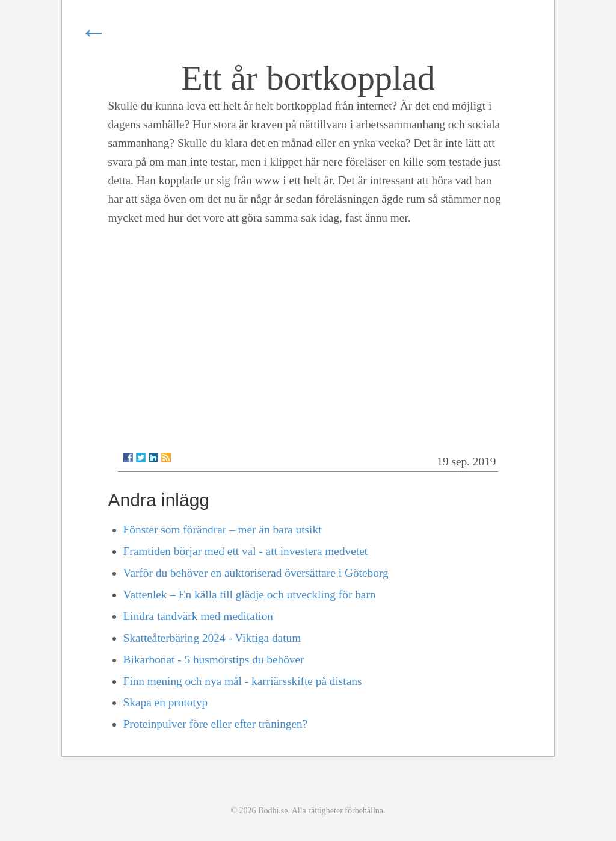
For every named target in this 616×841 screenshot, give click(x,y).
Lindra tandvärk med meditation (198, 616)
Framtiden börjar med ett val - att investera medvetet (246, 551)
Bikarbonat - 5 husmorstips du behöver (214, 659)
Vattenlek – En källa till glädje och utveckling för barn (250, 594)
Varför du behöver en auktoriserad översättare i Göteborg (256, 573)
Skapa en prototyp (166, 702)
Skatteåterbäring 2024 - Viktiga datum (212, 638)
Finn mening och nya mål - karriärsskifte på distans (243, 681)
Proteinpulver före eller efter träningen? (216, 724)
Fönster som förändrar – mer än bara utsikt (223, 529)
